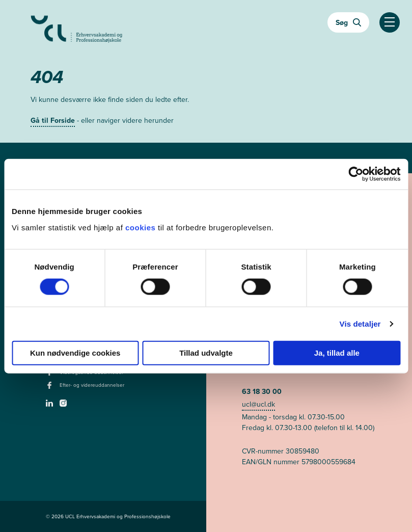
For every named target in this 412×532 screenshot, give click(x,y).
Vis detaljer (360, 324)
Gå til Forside (53, 121)
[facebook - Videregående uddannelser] (51, 375)
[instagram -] (64, 406)
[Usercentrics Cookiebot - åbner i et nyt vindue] (356, 174)
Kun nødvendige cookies (75, 352)
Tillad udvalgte (206, 352)
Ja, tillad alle (337, 352)
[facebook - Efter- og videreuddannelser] (51, 388)
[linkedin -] (51, 406)
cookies (142, 227)
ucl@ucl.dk (258, 404)
